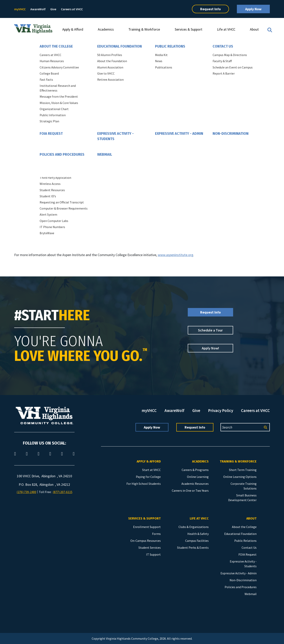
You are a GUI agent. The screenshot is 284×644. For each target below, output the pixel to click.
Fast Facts (46, 80)
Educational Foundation (120, 46)
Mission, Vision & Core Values (59, 103)
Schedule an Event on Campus (233, 67)
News (159, 61)
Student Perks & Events (193, 548)
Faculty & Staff (222, 61)
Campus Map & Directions (230, 55)
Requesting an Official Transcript (62, 202)
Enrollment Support (147, 527)
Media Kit (161, 55)
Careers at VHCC (72, 9)
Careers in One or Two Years (190, 490)
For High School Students (144, 484)
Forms (156, 534)
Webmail (105, 154)
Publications (164, 67)
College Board (49, 73)
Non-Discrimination (231, 134)
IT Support (153, 554)
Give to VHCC (106, 73)
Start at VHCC (151, 470)
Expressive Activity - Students (115, 136)
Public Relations (170, 46)
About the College (56, 46)
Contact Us (223, 46)
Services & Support (189, 29)
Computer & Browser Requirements (64, 208)
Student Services (150, 548)
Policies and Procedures (62, 154)
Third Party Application (55, 178)
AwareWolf (38, 9)
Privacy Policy (221, 410)
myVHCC (20, 9)
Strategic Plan (49, 121)
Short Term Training (243, 470)
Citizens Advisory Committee (59, 67)
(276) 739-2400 (26, 492)
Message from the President (59, 96)
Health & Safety (198, 534)
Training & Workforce (144, 29)
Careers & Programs (195, 470)
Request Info (210, 9)
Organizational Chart (54, 109)
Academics (106, 29)
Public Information (53, 115)
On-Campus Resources (146, 541)
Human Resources (52, 61)
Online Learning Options (240, 477)
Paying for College (148, 477)
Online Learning (198, 477)
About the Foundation (112, 61)
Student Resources (52, 190)
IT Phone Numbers (52, 227)
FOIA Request (51, 134)
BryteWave (47, 233)
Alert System (48, 214)
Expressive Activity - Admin (179, 134)
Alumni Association (110, 67)
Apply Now (253, 9)
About (254, 29)
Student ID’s (48, 196)
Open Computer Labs (54, 221)
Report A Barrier (224, 73)
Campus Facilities (197, 541)
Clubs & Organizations (194, 527)
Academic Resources (195, 484)
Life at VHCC (226, 29)
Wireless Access (50, 184)
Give (53, 9)
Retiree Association (110, 80)
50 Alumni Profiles (110, 55)
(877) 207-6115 (63, 492)
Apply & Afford (73, 29)
